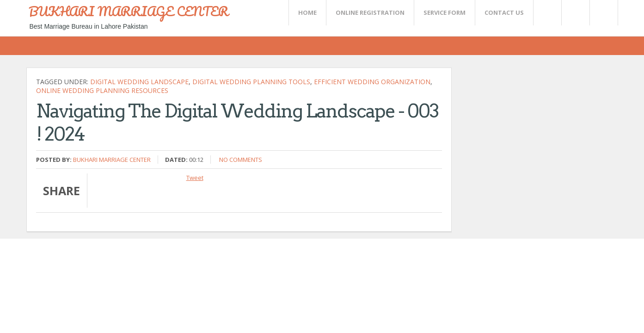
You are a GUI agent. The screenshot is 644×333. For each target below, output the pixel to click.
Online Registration (370, 12)
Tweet (195, 178)
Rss (575, 13)
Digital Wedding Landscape (139, 82)
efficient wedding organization (372, 82)
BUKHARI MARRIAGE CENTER (129, 11)
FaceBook (602, 13)
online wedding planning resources (102, 90)
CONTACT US (504, 12)
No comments (241, 160)
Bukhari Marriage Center (112, 160)
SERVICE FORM (445, 12)
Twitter (547, 13)
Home (307, 12)
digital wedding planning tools (251, 82)
